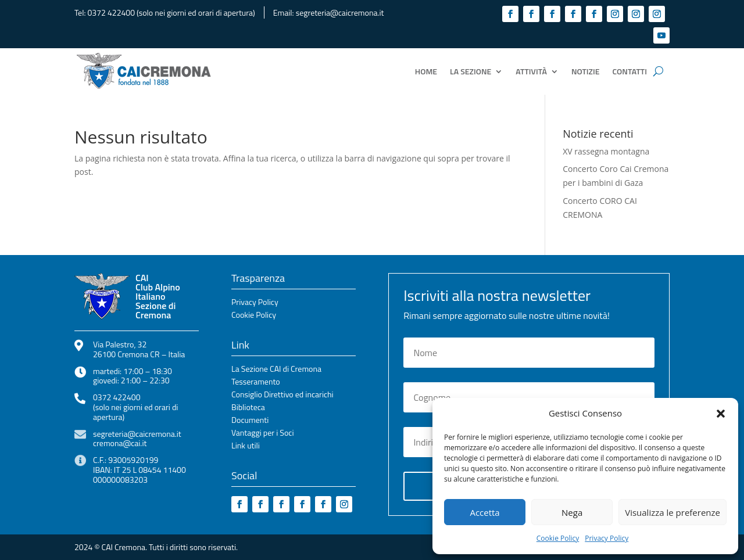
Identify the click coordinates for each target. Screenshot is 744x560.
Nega (572, 512)
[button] (721, 414)
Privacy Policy (607, 538)
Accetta (484, 512)
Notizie (586, 71)
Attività (531, 71)
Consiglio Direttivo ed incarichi (282, 395)
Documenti (250, 421)
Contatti (630, 71)
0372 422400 (111, 12)
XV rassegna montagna (606, 151)
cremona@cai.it (120, 443)
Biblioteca (248, 408)
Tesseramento (256, 383)
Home (426, 71)
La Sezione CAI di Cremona (276, 370)
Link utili (246, 446)
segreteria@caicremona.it (340, 12)
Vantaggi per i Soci (262, 434)
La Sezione (471, 71)
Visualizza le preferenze (673, 512)
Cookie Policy (558, 538)
